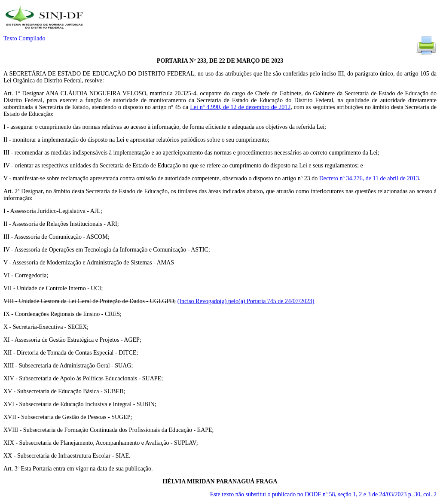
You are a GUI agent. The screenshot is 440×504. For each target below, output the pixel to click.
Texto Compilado (24, 38)
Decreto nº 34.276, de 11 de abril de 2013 (369, 178)
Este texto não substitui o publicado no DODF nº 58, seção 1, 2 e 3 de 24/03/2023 (323, 494)
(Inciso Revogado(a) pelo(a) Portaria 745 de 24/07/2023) (246, 301)
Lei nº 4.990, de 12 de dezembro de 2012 (240, 107)
